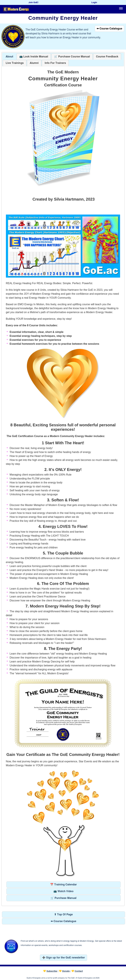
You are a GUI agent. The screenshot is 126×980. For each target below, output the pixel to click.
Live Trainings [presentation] (15, 63)
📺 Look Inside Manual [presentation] (34, 57)
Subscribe (52, 971)
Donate (66, 971)
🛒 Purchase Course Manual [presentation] (72, 57)
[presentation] (107, 57)
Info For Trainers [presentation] (55, 63)
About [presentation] (9, 57)
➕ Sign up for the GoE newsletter (64, 958)
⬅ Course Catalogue (109, 29)
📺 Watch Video (63, 891)
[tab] (9, 57)
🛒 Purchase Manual (63, 898)
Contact (79, 971)
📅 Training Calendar (63, 885)
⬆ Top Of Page (63, 915)
